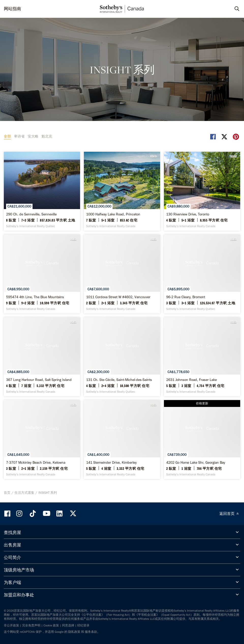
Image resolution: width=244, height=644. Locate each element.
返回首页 (230, 514)
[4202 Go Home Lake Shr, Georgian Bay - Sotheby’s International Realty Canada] (202, 440)
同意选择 (68, 625)
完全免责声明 (31, 625)
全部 (7, 136)
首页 (7, 493)
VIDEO (153, 156)
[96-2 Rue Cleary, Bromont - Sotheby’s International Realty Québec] (202, 274)
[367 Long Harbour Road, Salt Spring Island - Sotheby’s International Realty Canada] (42, 357)
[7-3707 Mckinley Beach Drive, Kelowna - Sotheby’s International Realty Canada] (42, 440)
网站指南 (12, 9)
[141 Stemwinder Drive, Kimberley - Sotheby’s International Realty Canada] (122, 440)
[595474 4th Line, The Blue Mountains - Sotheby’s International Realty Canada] (42, 274)
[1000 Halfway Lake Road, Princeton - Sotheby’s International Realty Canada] (122, 191)
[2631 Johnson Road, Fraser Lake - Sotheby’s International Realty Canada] (202, 357)
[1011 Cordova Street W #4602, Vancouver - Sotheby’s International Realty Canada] (122, 274)
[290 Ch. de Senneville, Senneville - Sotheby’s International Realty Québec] (42, 191)
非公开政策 (11, 625)
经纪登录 (83, 625)
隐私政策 (74, 632)
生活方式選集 (24, 493)
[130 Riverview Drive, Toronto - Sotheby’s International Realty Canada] (202, 191)
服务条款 (91, 632)
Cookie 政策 (51, 625)
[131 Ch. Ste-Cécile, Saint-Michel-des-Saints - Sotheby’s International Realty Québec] (122, 357)
